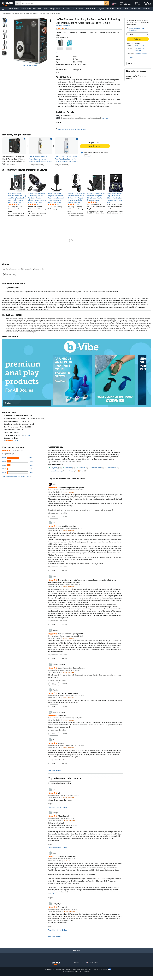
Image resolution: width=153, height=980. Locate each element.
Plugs (58, 13)
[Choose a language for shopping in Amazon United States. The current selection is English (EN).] (114, 3)
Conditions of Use (50, 969)
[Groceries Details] (84, 9)
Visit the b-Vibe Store (63, 26)
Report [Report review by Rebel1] (64, 706)
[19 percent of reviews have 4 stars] (17, 461)
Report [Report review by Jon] (64, 763)
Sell (73, 9)
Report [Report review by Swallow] (64, 658)
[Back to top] (76, 953)
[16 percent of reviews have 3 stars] (17, 465)
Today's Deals (55, 9)
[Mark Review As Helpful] (54, 517)
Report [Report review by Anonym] (51, 844)
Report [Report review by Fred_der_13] (51, 926)
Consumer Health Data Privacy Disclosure (79, 969)
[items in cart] (147, 3)
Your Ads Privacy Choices (100, 969)
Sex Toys (42, 13)
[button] (4, 9)
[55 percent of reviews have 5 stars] (17, 458)
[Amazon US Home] (56, 963)
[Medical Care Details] (19, 9)
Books (46, 9)
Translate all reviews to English (60, 783)
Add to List (131, 63)
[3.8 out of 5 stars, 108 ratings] (73, 204)
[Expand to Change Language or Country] (117, 4)
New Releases (91, 9)
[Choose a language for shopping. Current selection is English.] (76, 962)
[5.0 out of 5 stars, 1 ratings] (33, 204)
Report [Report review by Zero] (51, 898)
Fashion (126, 9)
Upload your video (9, 274)
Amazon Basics (26, 9)
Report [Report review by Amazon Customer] (64, 684)
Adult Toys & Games (32, 13)
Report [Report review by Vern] (64, 517)
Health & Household (8, 13)
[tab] (55, 468)
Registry (101, 9)
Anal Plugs (27, 435)
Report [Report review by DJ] (64, 570)
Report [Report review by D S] (51, 804)
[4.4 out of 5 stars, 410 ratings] (53, 204)
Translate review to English (58, 807)
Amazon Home (135, 9)
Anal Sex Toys (51, 13)
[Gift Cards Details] (70, 9)
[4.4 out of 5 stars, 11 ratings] (14, 204)
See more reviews (55, 770)
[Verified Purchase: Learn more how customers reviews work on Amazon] (68, 492)
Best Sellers (37, 9)
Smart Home (110, 9)
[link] (40, 146)
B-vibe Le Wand (139, 46)
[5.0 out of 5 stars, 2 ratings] (92, 202)
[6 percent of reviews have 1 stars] (17, 473)
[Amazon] (8, 3)
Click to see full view (30, 65)
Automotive (146, 9)
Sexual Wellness (20, 13)
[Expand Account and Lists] (132, 4)
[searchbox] (62, 3)
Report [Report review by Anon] (64, 624)
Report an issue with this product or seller (71, 129)
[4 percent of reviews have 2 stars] (17, 469)
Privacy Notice (61, 969)
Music (119, 9)
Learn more (105, 118)
